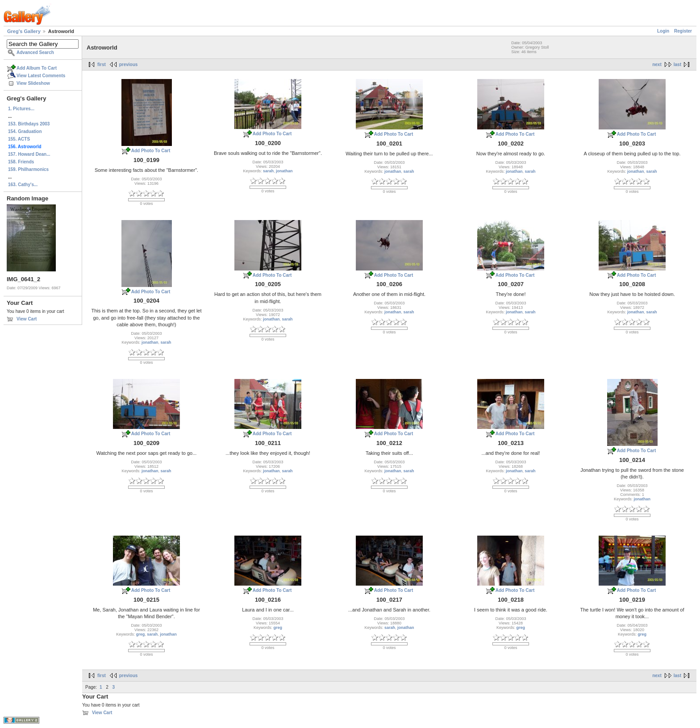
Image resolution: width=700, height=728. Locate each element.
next (657, 64)
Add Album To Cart (37, 68)
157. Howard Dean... (29, 154)
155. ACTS (19, 139)
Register (683, 31)
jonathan (284, 171)
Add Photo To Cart (151, 151)
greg (141, 634)
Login (663, 31)
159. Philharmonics (28, 169)
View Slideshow (33, 83)
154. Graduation (25, 131)
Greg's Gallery (24, 31)
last (677, 64)
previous (129, 64)
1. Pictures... (21, 109)
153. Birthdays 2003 (29, 124)
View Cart (27, 319)
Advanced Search (35, 52)
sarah (268, 171)
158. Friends (21, 162)
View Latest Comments (41, 76)
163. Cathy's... (23, 185)
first (102, 64)
